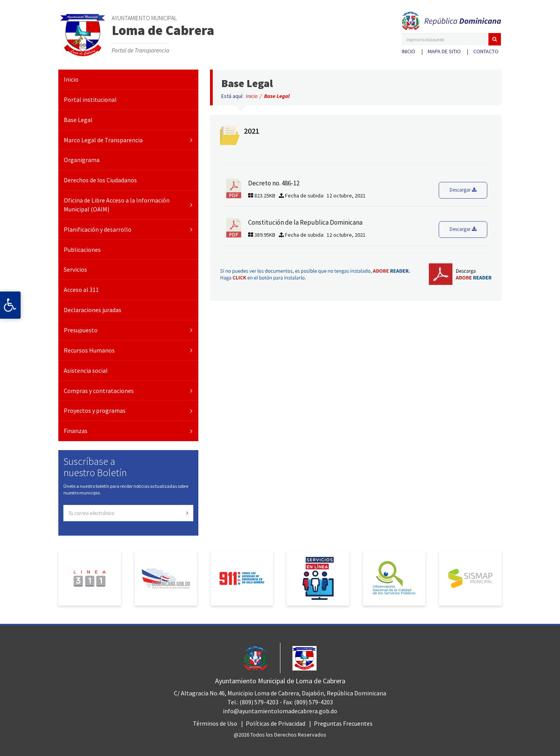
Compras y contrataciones (99, 391)
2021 (252, 131)
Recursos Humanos (89, 350)
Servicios (75, 269)
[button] (495, 39)
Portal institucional (90, 100)
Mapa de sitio (444, 51)
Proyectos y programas (95, 410)
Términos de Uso (215, 723)
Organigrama (82, 160)
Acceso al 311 (81, 290)
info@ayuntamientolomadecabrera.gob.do (280, 711)
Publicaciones (82, 250)
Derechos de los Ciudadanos (100, 180)
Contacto (486, 51)
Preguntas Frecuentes (343, 723)
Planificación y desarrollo (98, 229)
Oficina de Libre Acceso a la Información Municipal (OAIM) (117, 205)
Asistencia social (86, 370)
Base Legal (78, 120)
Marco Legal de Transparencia (103, 140)
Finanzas (76, 431)
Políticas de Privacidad (276, 723)
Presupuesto (81, 330)
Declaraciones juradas (93, 310)
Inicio (409, 51)
